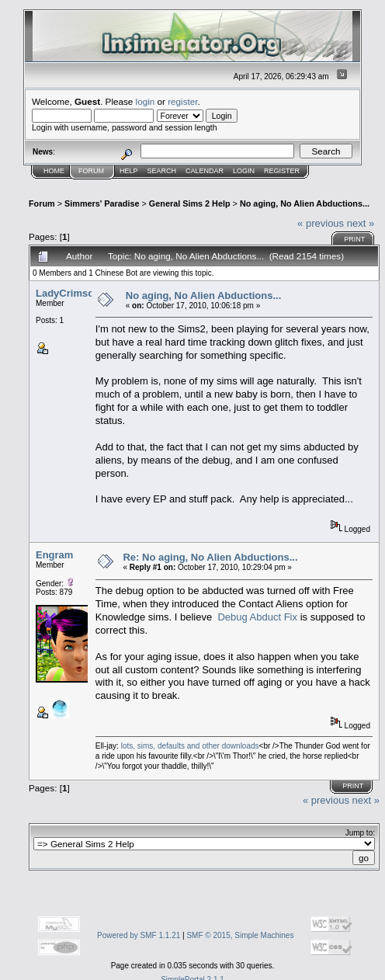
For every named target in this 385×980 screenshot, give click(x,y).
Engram (54, 555)
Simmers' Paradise (102, 203)
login (146, 101)
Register (282, 171)
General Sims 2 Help (190, 203)
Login (244, 171)
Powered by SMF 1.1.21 (139, 935)
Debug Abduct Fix (257, 617)
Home (54, 171)
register (182, 101)
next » (361, 223)
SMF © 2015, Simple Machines (240, 935)
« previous (321, 223)
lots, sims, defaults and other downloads (190, 746)
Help (129, 171)
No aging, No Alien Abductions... (305, 203)
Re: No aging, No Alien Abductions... (210, 557)
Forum (91, 171)
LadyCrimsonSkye (80, 293)
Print (354, 239)
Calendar (205, 171)
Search (162, 171)
